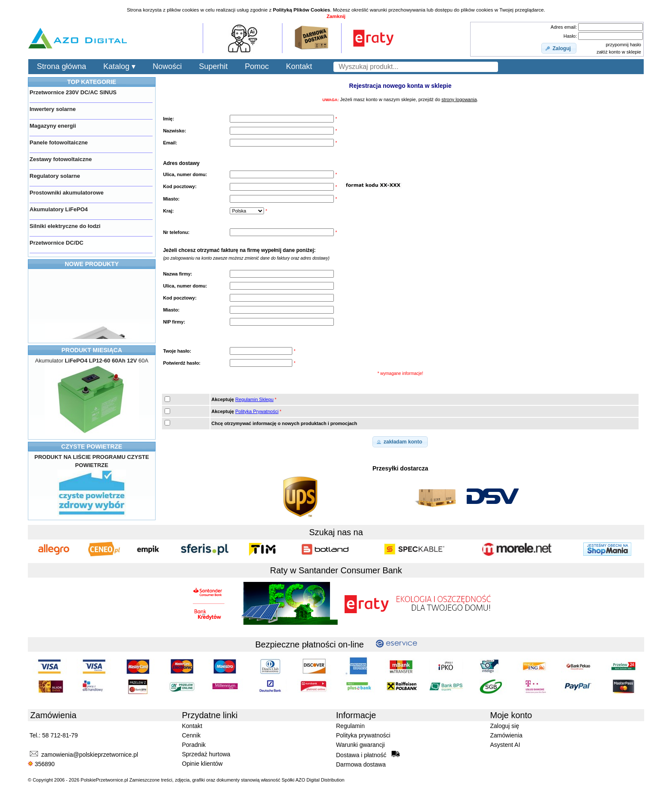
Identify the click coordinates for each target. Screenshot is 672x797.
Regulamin (350, 726)
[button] (559, 48)
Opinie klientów (202, 764)
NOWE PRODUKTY (92, 264)
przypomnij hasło (623, 45)
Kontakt (299, 66)
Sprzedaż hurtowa (206, 754)
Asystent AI (505, 745)
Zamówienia (506, 735)
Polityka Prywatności (257, 411)
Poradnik (194, 745)
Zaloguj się (505, 726)
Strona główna (61, 66)
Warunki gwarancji (360, 745)
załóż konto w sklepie (619, 52)
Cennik (192, 735)
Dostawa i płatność (368, 755)
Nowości (167, 66)
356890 (41, 764)
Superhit (213, 66)
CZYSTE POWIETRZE (92, 446)
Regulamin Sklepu (254, 399)
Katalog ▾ (119, 66)
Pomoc (257, 66)
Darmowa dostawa (361, 764)
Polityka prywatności (363, 735)
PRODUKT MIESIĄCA (92, 350)
